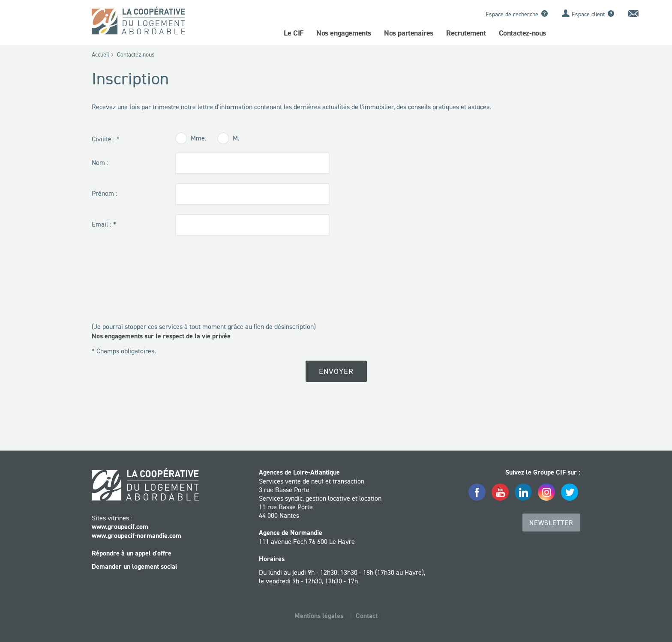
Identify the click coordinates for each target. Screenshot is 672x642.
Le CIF (294, 33)
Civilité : (103, 139)
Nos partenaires (409, 33)
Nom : (100, 162)
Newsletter (551, 523)
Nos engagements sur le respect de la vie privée (161, 336)
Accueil (100, 54)
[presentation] (157, 296)
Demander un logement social (135, 566)
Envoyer (336, 371)
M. (236, 138)
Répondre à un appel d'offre (132, 553)
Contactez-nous (522, 33)
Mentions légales (319, 616)
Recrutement (466, 33)
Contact (367, 616)
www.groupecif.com (120, 527)
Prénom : (104, 193)
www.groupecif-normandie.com (136, 536)
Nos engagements (344, 33)
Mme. (199, 138)
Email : (101, 224)
